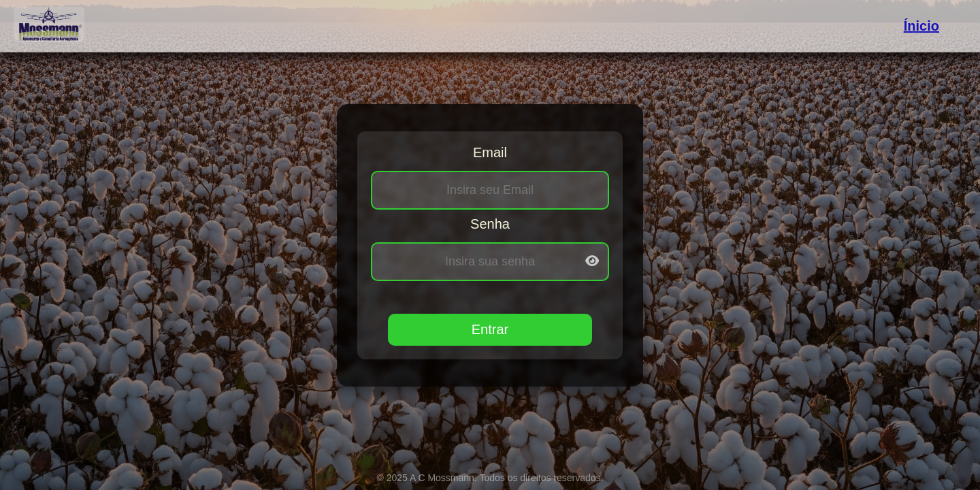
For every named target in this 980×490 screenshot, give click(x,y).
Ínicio (921, 26)
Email (490, 152)
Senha (490, 224)
